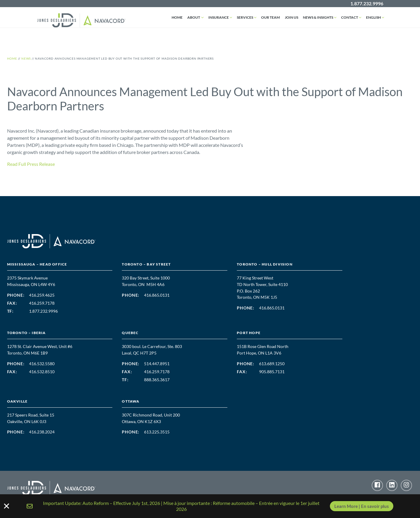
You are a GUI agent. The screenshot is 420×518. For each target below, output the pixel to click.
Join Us (292, 17)
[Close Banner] (7, 506)
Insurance (219, 17)
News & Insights (318, 17)
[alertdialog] (210, 506)
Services (245, 17)
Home (177, 17)
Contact (350, 17)
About (194, 17)
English (373, 17)
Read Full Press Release (31, 164)
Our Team (271, 17)
